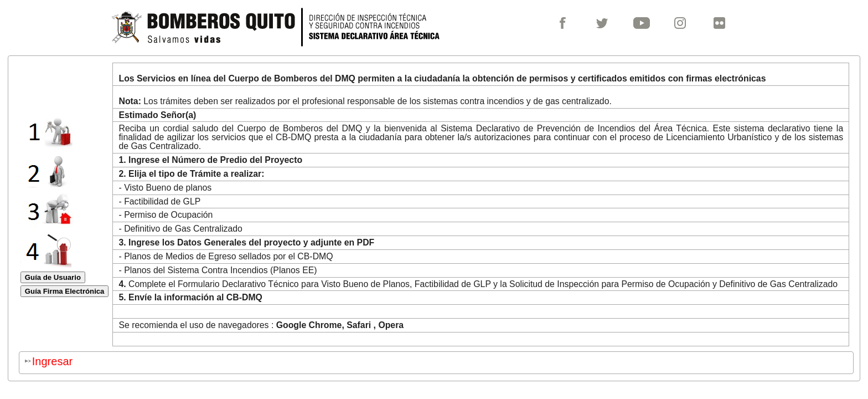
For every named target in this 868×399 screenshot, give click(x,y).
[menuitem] (567, 25)
